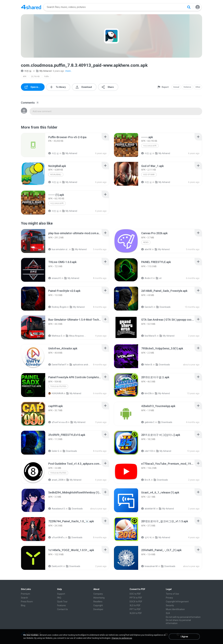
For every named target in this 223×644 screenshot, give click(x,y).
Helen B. (147, 365)
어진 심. (26, 71)
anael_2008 (56, 480)
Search (24, 598)
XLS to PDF (135, 605)
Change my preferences (122, 638)
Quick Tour (62, 602)
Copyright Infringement (177, 602)
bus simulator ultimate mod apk (58, 249)
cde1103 (147, 451)
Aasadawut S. (57, 509)
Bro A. (146, 480)
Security (170, 605)
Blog (23, 605)
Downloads (163, 307)
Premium (25, 594)
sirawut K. (55, 278)
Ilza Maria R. (149, 336)
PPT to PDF (135, 609)
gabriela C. (148, 422)
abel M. (146, 249)
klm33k (146, 393)
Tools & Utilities (58, 386)
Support (61, 594)
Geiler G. (54, 451)
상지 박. (147, 537)
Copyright (98, 605)
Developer (98, 609)
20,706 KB (35, 77)
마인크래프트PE (150, 146)
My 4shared (44, 71)
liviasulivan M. (150, 566)
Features (61, 605)
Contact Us (62, 609)
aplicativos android (80, 365)
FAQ (59, 598)
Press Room (27, 602)
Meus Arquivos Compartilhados (76, 336)
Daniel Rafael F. (57, 365)
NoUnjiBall (56, 175)
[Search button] (189, 7)
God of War (149, 175)
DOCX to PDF (136, 602)
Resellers (98, 602)
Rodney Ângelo (57, 307)
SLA (168, 613)
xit (159, 278)
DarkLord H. (56, 566)
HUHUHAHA (56, 393)
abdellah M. (149, 509)
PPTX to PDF (136, 598)
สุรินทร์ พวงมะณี (58, 422)
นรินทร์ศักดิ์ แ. (57, 537)
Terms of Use (172, 594)
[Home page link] (31, 7)
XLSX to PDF (136, 613)
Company (98, 594)
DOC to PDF (135, 594)
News (146, 242)
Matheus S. (56, 336)
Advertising (99, 598)
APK (25, 77)
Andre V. (147, 278)
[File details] (33, 145)
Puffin (47, 77)
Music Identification (175, 609)
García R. (147, 307)
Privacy (169, 598)
